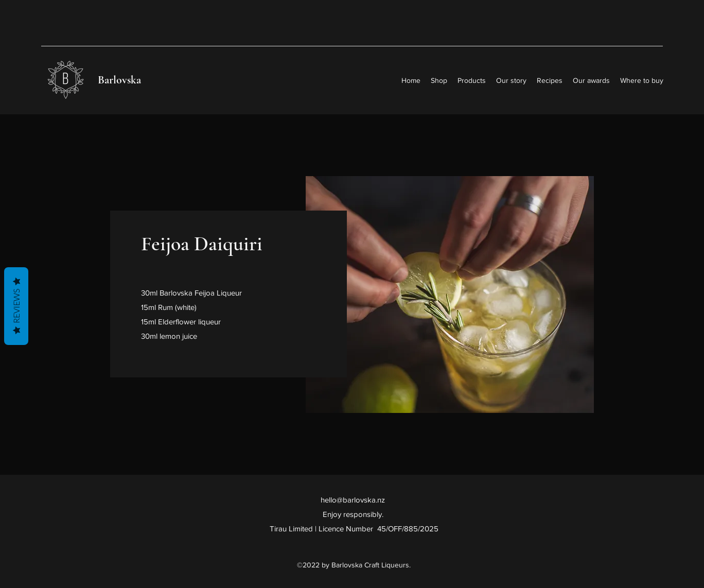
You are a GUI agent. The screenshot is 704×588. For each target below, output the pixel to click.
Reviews (16, 306)
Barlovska (119, 80)
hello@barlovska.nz (353, 500)
